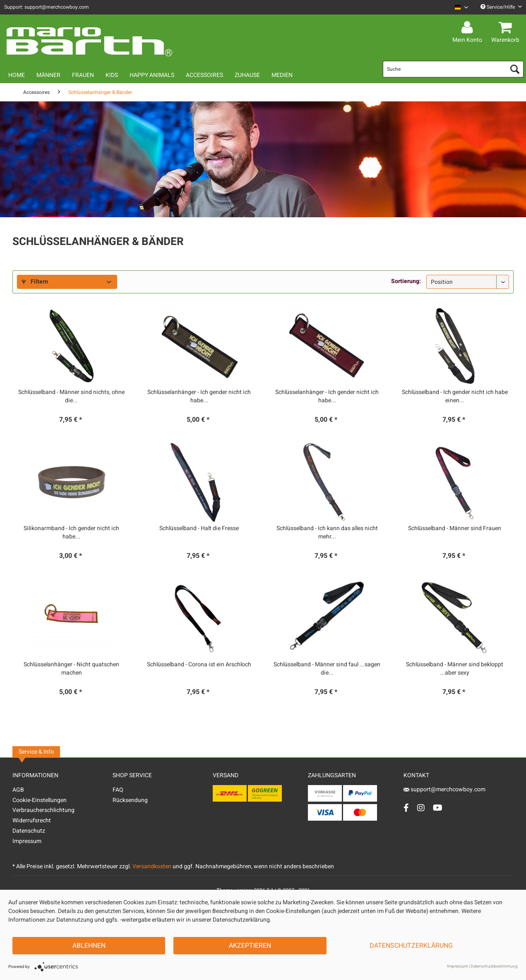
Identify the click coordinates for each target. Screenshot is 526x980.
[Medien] (282, 75)
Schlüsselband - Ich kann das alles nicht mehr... (327, 533)
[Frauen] (83, 75)
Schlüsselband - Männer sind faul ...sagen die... (327, 669)
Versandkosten (152, 866)
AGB (18, 790)
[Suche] (453, 69)
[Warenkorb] (507, 28)
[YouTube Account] (438, 808)
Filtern (35, 282)
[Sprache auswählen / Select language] (461, 7)
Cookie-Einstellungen (40, 800)
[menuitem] (458, 7)
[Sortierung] (468, 282)
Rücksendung (130, 800)
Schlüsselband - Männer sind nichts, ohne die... (71, 396)
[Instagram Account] (421, 808)
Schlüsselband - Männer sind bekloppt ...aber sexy (455, 669)
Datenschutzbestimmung (494, 966)
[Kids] (112, 75)
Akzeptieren (250, 946)
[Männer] (48, 75)
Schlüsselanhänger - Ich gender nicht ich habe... (199, 396)
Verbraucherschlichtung (43, 810)
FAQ (118, 790)
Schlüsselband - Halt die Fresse (199, 528)
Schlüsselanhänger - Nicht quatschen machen (71, 669)
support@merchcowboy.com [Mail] (444, 789)
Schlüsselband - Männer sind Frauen (455, 528)
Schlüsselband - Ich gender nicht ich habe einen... (455, 396)
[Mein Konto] (468, 28)
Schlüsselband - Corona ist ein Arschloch (199, 665)
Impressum (27, 841)
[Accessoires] (204, 75)
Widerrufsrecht (32, 820)
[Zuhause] (247, 75)
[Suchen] (515, 69)
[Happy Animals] (152, 75)
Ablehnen (89, 946)
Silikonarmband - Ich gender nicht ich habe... (71, 533)
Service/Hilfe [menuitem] (501, 7)
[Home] (17, 75)
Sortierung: (406, 281)
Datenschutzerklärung (411, 946)
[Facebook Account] (406, 808)
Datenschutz (29, 831)
